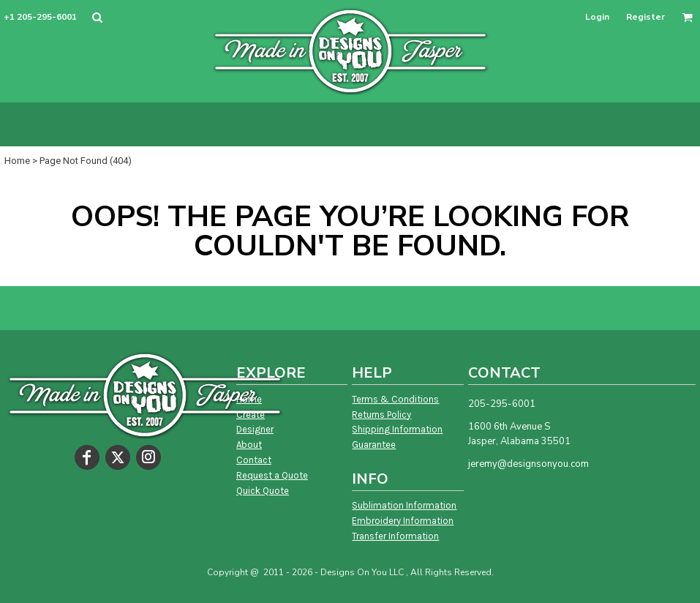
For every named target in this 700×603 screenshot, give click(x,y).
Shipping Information (397, 429)
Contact (254, 460)
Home (17, 161)
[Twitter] (118, 457)
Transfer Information (395, 536)
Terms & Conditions (395, 399)
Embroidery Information (403, 521)
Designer (255, 429)
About (249, 445)
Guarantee (374, 445)
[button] (97, 17)
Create (251, 415)
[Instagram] (148, 457)
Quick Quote (263, 491)
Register (646, 17)
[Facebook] (87, 457)
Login (597, 17)
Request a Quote (272, 475)
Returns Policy (381, 415)
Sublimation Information (404, 505)
